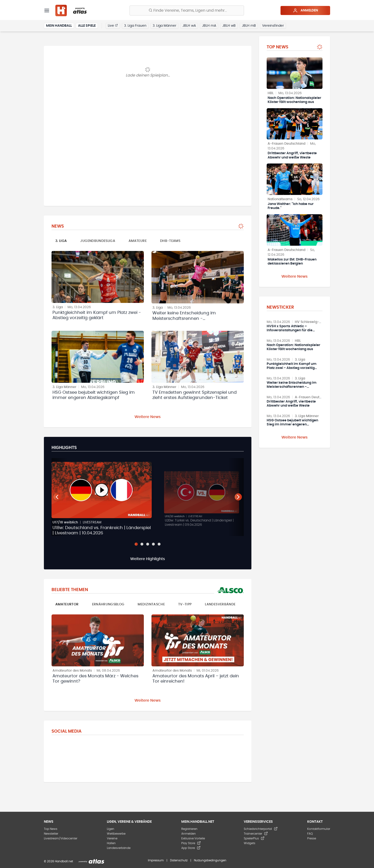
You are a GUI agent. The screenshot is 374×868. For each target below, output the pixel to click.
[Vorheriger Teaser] (57, 497)
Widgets (249, 843)
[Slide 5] (159, 544)
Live (113, 26)
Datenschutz (179, 860)
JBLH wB (229, 26)
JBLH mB (249, 26)
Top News (51, 829)
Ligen (111, 829)
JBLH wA (189, 26)
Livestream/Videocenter (61, 838)
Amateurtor (67, 604)
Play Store (191, 843)
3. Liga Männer (164, 26)
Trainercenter (256, 834)
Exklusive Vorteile (193, 838)
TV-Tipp (185, 604)
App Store (191, 848)
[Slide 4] (153, 544)
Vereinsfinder (273, 26)
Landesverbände (220, 604)
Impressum (156, 860)
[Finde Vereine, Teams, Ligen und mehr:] (187, 10)
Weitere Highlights (148, 559)
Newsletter (51, 834)
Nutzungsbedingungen (210, 860)
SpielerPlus (254, 838)
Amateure (138, 241)
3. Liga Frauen (135, 26)
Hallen (111, 843)
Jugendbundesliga (98, 241)
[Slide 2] (142, 544)
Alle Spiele (87, 26)
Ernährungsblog (108, 604)
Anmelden (305, 10)
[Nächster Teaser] (238, 497)
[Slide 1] (136, 544)
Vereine (112, 838)
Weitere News (148, 417)
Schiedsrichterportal (261, 829)
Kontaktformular (319, 829)
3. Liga (61, 241)
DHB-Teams (170, 241)
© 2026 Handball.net (58, 861)
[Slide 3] (148, 544)
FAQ (310, 834)
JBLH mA (209, 26)
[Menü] (47, 10)
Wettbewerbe (116, 834)
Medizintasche (151, 604)
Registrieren (189, 829)
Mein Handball (59, 26)
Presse (312, 838)
